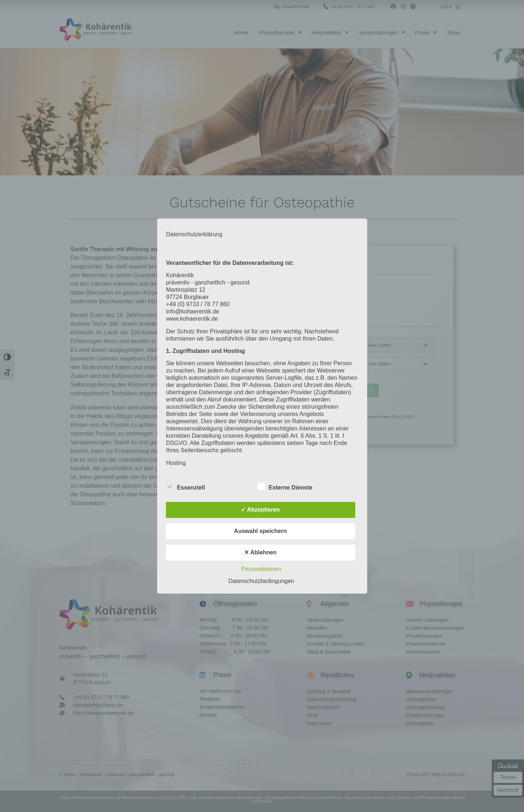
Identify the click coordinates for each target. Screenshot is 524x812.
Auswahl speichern (260, 531)
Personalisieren (261, 569)
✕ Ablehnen (260, 552)
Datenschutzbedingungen (261, 581)
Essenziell (186, 486)
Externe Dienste (285, 486)
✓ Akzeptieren (260, 510)
